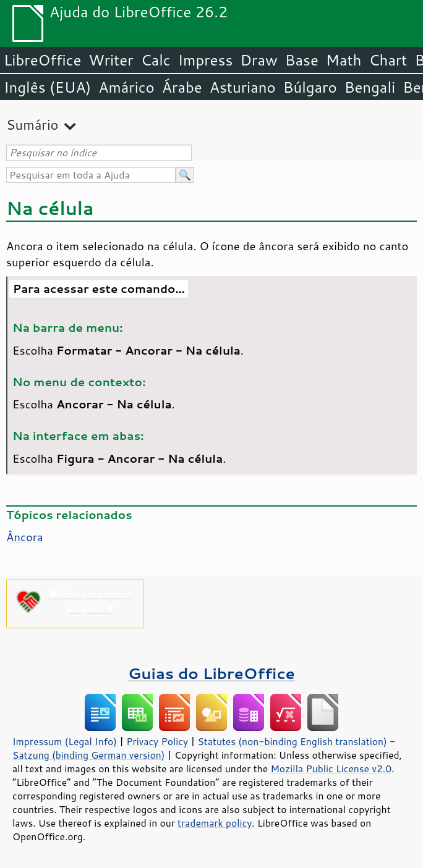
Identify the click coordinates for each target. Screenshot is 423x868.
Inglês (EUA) (47, 87)
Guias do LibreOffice (211, 673)
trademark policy (215, 823)
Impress (206, 60)
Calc (156, 60)
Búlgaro (310, 87)
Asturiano (243, 87)
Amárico (126, 87)
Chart (388, 60)
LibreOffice (42, 60)
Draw (258, 60)
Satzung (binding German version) (89, 755)
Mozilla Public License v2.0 (331, 769)
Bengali (370, 87)
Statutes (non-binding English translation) (292, 741)
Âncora (25, 537)
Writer (111, 60)
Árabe (182, 87)
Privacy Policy (157, 741)
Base (302, 60)
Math (344, 60)
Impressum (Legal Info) (65, 741)
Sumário (32, 124)
